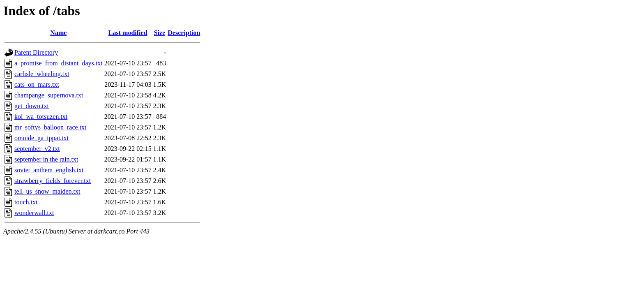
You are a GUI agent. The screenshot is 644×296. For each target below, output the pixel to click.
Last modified (128, 33)
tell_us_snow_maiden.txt (47, 191)
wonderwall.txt (34, 213)
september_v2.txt (37, 149)
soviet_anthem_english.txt (49, 170)
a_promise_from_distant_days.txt (59, 63)
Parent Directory (36, 52)
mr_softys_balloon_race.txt (51, 127)
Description (184, 33)
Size (160, 33)
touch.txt (26, 202)
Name (58, 33)
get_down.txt (32, 106)
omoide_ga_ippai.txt (41, 138)
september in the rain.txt (46, 159)
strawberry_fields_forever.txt (53, 181)
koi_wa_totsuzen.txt (41, 117)
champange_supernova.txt (49, 95)
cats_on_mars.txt (37, 84)
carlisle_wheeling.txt (42, 74)
